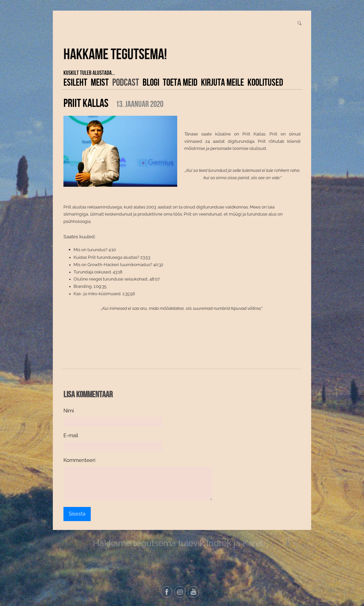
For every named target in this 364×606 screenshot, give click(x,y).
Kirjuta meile (222, 82)
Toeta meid (180, 82)
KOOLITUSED (265, 82)
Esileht (75, 82)
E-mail (71, 435)
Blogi (151, 82)
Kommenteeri (79, 460)
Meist (100, 82)
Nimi (69, 411)
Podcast (126, 82)
